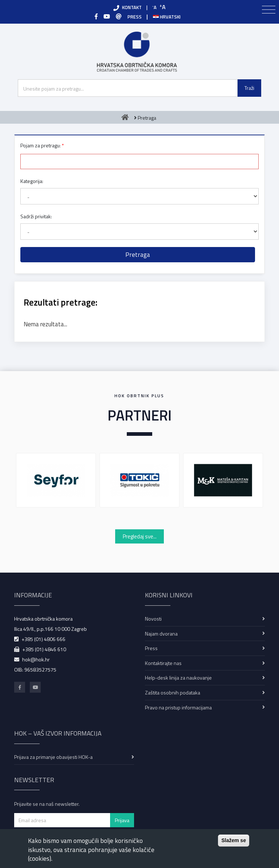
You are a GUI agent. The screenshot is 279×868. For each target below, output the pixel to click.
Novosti (153, 619)
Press (151, 648)
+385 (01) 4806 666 (43, 639)
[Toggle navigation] (269, 10)
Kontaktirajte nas (163, 663)
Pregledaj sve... (140, 536)
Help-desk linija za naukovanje (178, 678)
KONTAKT (132, 7)
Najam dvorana (161, 634)
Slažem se (234, 840)
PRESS (135, 17)
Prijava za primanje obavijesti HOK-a (53, 757)
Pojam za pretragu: (41, 145)
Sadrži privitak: (36, 216)
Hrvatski (167, 17)
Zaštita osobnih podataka (173, 692)
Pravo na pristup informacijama (178, 707)
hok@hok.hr (36, 659)
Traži (249, 88)
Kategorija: (32, 181)
